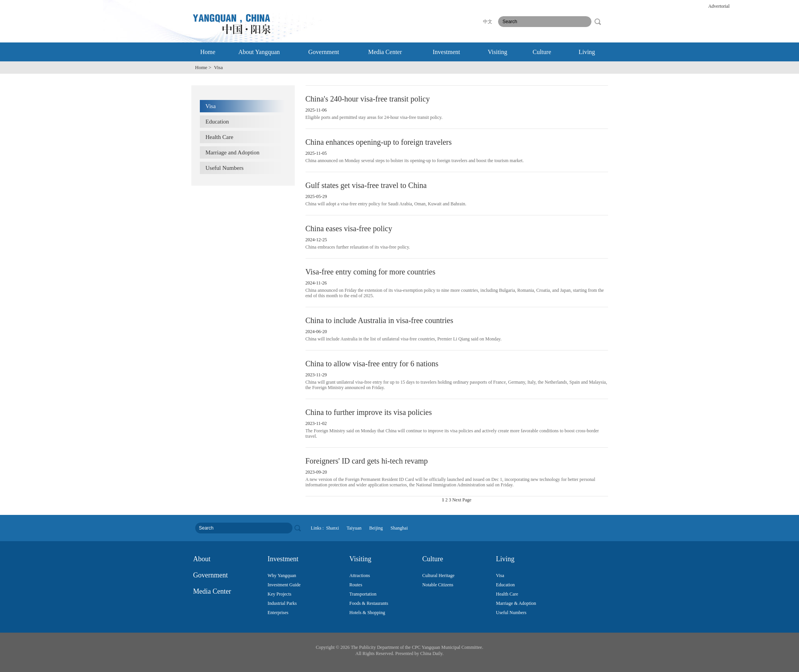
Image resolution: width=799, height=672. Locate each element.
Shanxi (332, 528)
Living (587, 52)
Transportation (363, 594)
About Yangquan (259, 52)
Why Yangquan (282, 576)
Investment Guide (284, 585)
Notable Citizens (438, 585)
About (202, 559)
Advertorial (719, 6)
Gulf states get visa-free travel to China (366, 185)
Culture (542, 52)
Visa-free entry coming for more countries (371, 272)
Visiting (497, 52)
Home (208, 52)
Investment (446, 52)
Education (217, 122)
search (598, 22)
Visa (211, 106)
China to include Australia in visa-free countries (379, 320)
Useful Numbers (225, 168)
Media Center (385, 52)
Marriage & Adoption (516, 603)
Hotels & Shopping (367, 613)
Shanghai (399, 528)
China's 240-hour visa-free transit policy (368, 99)
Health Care (220, 137)
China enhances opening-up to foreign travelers (379, 142)
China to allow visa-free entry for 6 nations (372, 364)
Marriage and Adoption (233, 152)
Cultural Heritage (439, 576)
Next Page (462, 500)
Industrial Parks (282, 603)
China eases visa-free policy (349, 229)
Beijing (376, 528)
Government (324, 52)
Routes (356, 585)
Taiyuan (354, 528)
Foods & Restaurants (369, 603)
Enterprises (278, 613)
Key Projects (280, 594)
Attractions (360, 576)
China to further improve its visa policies (369, 412)
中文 (488, 22)
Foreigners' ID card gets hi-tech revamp (367, 461)
